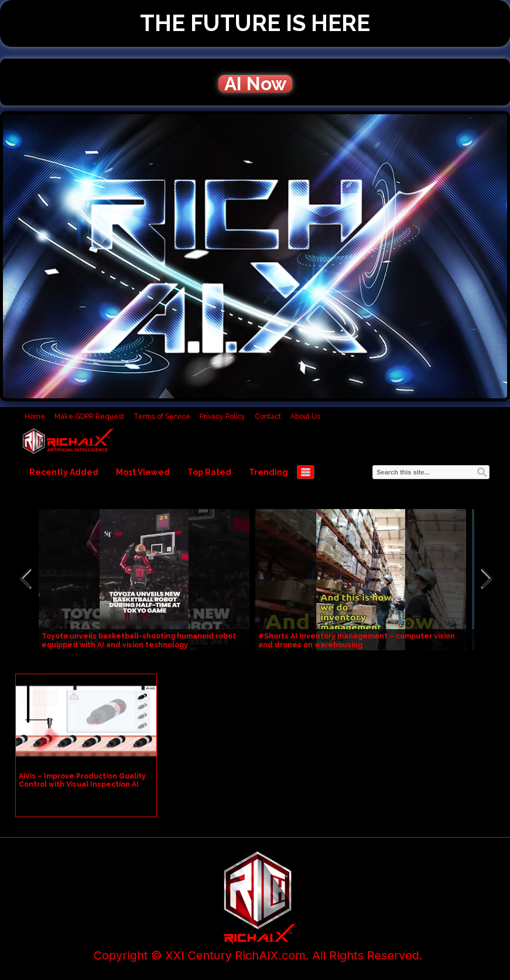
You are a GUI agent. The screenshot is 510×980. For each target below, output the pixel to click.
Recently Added (64, 472)
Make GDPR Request (89, 416)
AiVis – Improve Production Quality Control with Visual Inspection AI (82, 780)
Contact (268, 416)
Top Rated (209, 472)
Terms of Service (162, 416)
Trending (268, 472)
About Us (305, 416)
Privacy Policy (223, 416)
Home (35, 416)
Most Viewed (143, 472)
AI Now (255, 84)
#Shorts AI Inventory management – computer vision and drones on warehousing (357, 641)
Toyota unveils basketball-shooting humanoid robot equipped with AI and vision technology (139, 641)
